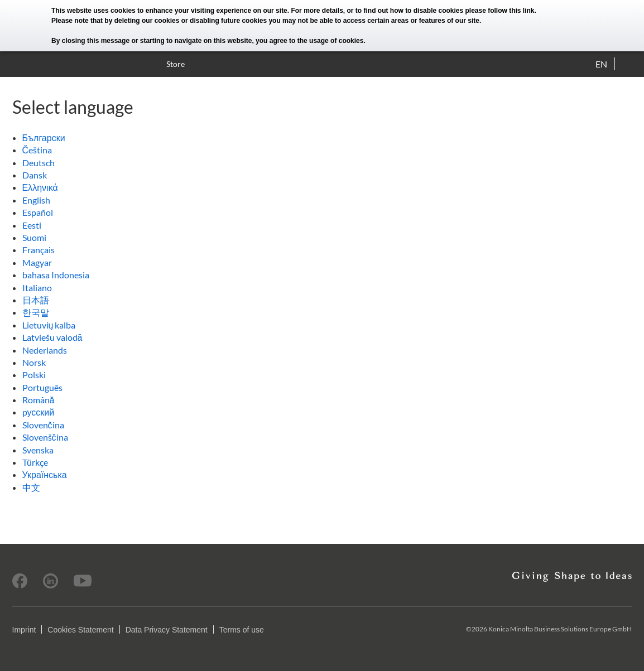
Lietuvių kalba (49, 325)
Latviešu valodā (52, 337)
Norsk (34, 362)
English (36, 200)
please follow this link (500, 11)
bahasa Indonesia (56, 275)
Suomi (34, 237)
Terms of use (242, 630)
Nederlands (45, 350)
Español (38, 212)
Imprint (24, 630)
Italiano (37, 288)
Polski (34, 375)
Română (39, 400)
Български (44, 137)
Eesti (32, 225)
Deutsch (39, 163)
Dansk (35, 175)
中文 (31, 487)
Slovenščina (45, 437)
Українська (45, 474)
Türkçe (35, 462)
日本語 (36, 300)
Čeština (37, 150)
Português (42, 387)
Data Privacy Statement (167, 630)
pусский (39, 412)
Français (39, 250)
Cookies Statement (80, 630)
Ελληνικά (40, 187)
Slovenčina (43, 425)
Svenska (38, 450)
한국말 (36, 312)
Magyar (37, 262)
